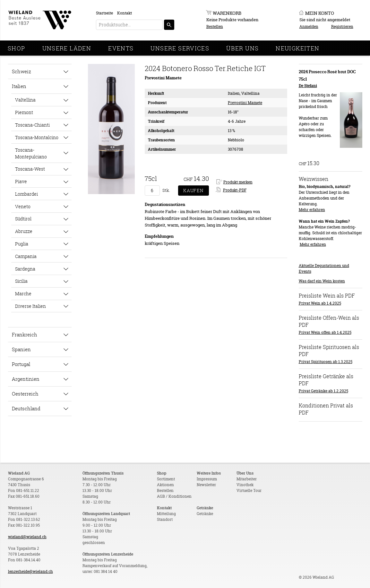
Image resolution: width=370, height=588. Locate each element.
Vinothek (245, 485)
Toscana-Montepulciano (31, 153)
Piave (21, 181)
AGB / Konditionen (174, 496)
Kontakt (125, 13)
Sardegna (25, 269)
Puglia (22, 244)
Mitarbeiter (247, 479)
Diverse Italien (30, 306)
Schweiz (22, 71)
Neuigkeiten (297, 48)
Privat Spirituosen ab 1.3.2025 (326, 362)
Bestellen (215, 27)
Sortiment (166, 479)
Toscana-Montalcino (37, 137)
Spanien (21, 349)
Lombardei (26, 194)
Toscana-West (30, 169)
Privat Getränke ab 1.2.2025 (323, 391)
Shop (17, 48)
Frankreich (25, 334)
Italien (19, 86)
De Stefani (308, 86)
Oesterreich (25, 394)
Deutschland (26, 408)
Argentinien (26, 379)
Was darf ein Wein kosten (322, 281)
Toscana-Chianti (32, 125)
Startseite (104, 13)
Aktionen (165, 485)
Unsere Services (180, 48)
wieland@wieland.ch (27, 537)
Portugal (21, 364)
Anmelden (309, 27)
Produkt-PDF (235, 190)
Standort (165, 519)
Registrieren (342, 27)
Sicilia (21, 281)
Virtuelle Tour (249, 490)
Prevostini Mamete (245, 103)
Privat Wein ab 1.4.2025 (320, 303)
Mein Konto (320, 13)
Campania (26, 256)
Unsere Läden (67, 48)
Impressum (207, 479)
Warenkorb (227, 13)
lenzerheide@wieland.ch (30, 571)
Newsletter (206, 485)
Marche (23, 294)
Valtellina (25, 100)
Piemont (24, 112)
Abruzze (24, 231)
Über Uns (242, 48)
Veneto (23, 206)
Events (121, 48)
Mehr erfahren (312, 210)
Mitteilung (166, 514)
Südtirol (23, 219)
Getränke (205, 514)
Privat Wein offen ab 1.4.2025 (325, 332)
